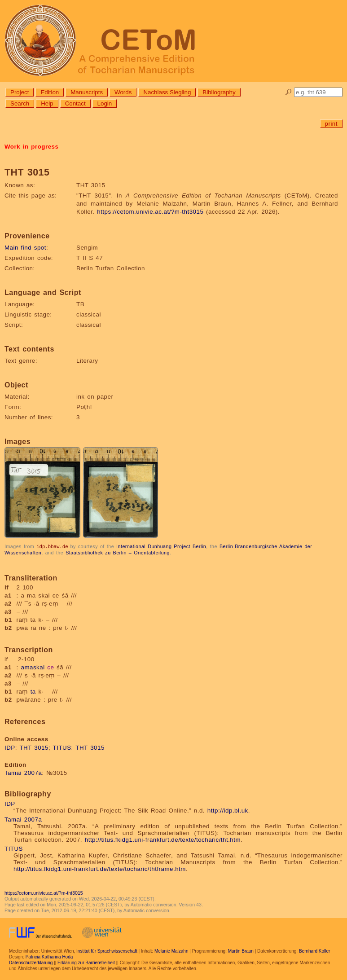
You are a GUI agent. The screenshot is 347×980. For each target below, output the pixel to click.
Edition (50, 92)
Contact (75, 103)
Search (20, 103)
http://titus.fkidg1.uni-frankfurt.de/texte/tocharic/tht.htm (163, 839)
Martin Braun (241, 951)
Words (123, 92)
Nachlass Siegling (167, 92)
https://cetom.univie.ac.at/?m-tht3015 (150, 212)
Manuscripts (87, 92)
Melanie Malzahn (171, 951)
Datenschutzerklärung (31, 962)
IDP (10, 747)
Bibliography (219, 92)
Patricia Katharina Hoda (49, 956)
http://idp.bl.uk (228, 810)
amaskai (33, 667)
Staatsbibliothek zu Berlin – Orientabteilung (118, 552)
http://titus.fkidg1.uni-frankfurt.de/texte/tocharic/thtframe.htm (100, 868)
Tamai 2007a (23, 772)
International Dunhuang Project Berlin (161, 546)
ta (33, 691)
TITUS (62, 747)
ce (51, 667)
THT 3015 (34, 747)
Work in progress (31, 147)
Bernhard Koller (314, 951)
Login (105, 103)
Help (47, 103)
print (331, 124)
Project (20, 92)
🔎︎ (288, 92)
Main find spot (25, 248)
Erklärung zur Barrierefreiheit (86, 962)
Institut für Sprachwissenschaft (107, 951)
